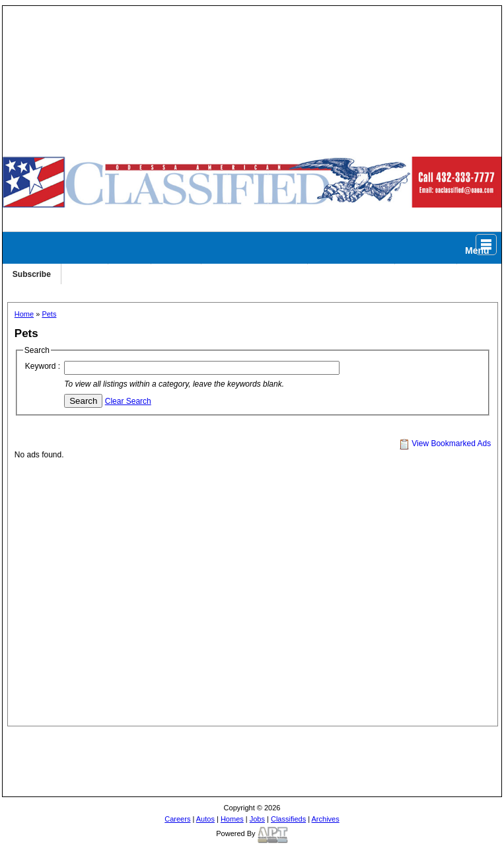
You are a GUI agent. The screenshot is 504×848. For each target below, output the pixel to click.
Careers (177, 819)
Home (24, 314)
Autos (205, 819)
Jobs (257, 819)
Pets (49, 314)
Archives (326, 819)
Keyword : (43, 366)
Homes (232, 819)
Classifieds (288, 819)
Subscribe (32, 274)
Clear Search (128, 401)
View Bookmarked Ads (445, 443)
